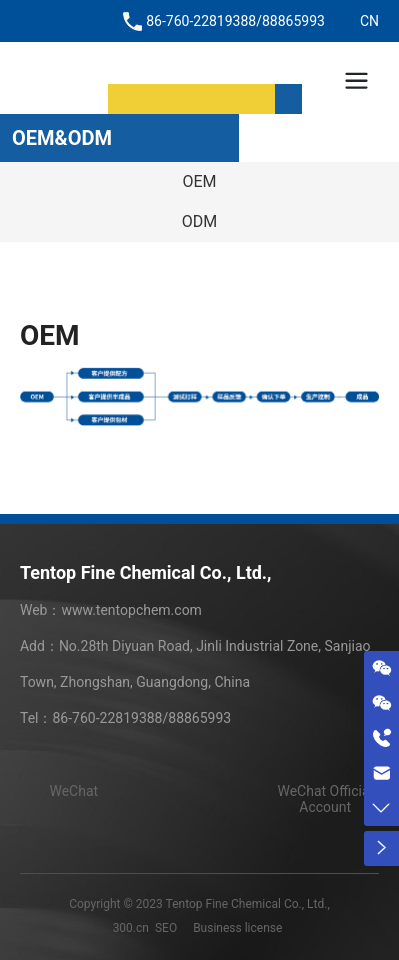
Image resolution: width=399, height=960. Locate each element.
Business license (237, 928)
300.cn (131, 928)
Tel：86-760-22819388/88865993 (125, 718)
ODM (199, 221)
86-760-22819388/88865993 (235, 21)
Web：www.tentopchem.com (111, 610)
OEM (199, 181)
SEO (166, 928)
